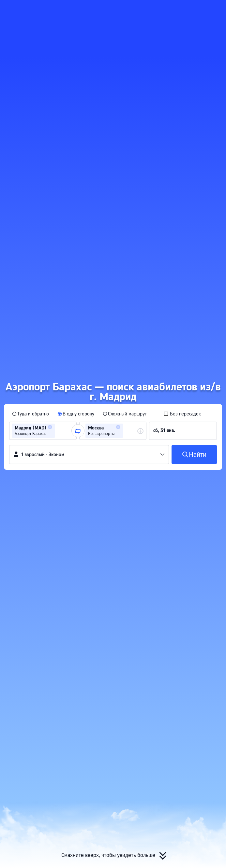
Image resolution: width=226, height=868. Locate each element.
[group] (43, 431)
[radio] (30, 414)
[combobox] (58, 431)
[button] (215, 8)
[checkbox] (182, 414)
